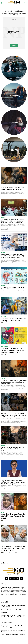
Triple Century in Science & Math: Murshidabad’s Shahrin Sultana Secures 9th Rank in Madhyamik (13, 482)
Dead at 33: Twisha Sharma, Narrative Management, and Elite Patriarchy (13, 188)
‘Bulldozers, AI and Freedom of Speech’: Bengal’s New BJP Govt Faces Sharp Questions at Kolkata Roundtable (13, 221)
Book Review (5, 346)
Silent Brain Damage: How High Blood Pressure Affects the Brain (13, 288)
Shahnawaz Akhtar (7, 521)
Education (4, 544)
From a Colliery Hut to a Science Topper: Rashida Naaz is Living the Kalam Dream (14, 548)
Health (3, 252)
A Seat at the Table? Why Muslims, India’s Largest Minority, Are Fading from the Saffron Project (14, 382)
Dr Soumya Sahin (7, 323)
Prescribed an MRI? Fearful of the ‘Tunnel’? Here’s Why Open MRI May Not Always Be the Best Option (13, 256)
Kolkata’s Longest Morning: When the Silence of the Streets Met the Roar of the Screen (14, 449)
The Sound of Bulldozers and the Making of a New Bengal (14, 319)
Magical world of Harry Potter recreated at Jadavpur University (13, 631)
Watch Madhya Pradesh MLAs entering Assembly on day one (13, 635)
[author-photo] (2, 323)
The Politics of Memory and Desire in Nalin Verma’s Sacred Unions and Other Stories (13, 350)
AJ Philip (5, 355)
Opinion (3, 186)
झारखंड (3, 512)
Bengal (3, 218)
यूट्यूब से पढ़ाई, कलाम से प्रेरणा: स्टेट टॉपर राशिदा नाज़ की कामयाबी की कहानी (13, 516)
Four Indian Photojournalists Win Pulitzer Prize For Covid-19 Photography (13, 626)
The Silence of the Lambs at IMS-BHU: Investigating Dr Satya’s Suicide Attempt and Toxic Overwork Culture (14, 415)
